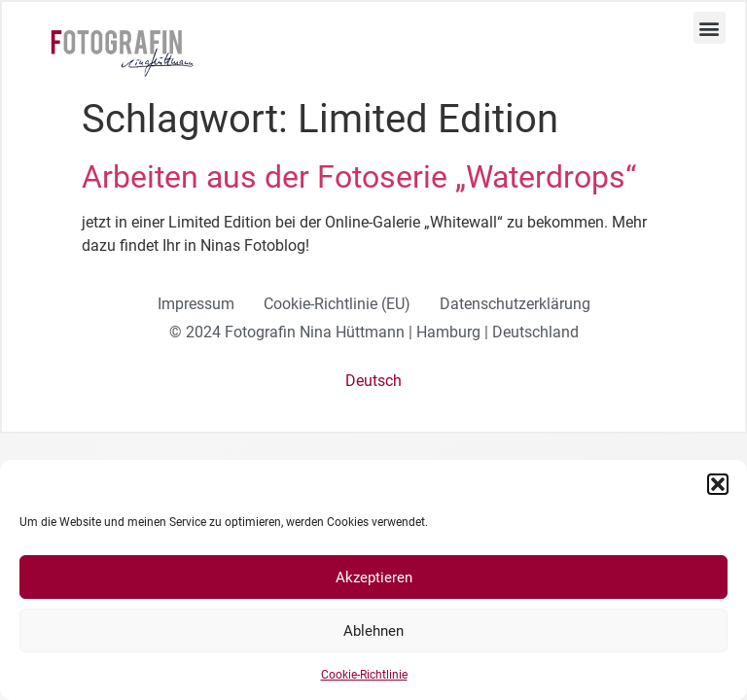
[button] (718, 484)
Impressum (196, 304)
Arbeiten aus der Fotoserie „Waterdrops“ (359, 177)
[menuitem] (373, 381)
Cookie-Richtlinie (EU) (337, 304)
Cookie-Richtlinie (364, 675)
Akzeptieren (374, 577)
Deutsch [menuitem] (373, 381)
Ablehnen (373, 631)
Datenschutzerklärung (515, 304)
